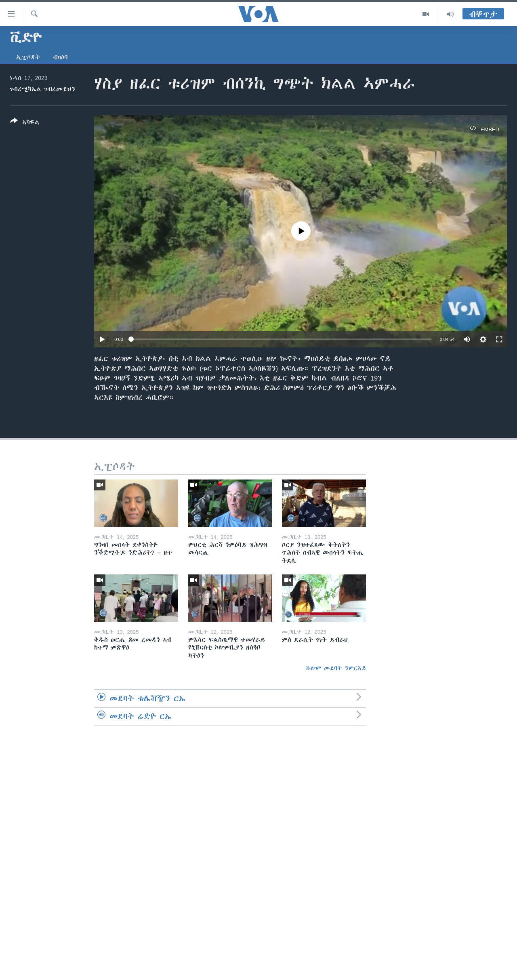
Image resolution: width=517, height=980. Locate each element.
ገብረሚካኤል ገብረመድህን (42, 89)
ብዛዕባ (60, 57)
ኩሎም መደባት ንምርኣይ (336, 668)
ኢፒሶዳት (28, 57)
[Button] (25, 123)
